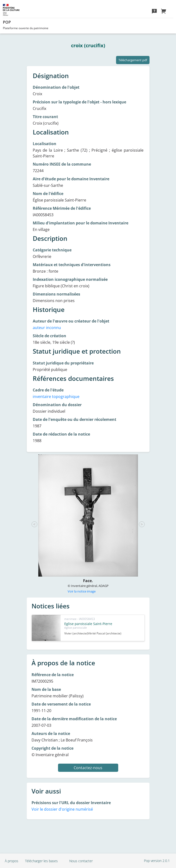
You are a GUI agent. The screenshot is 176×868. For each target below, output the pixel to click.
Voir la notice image (82, 591)
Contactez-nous (88, 768)
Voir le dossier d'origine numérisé (62, 809)
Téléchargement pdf (133, 60)
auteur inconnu (47, 328)
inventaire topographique (56, 397)
